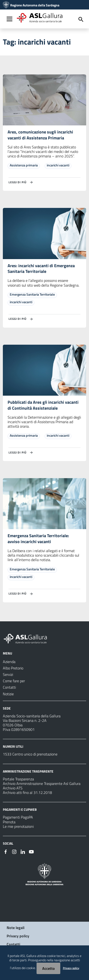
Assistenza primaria (24, 165)
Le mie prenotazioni (18, 826)
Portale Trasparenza (18, 779)
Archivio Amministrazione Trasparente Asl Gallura (42, 783)
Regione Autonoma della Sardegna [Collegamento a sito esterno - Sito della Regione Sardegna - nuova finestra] (35, 5)
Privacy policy (18, 936)
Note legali (16, 928)
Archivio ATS (13, 788)
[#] (6, 851)
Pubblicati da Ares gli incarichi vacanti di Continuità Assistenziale (43, 405)
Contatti (13, 944)
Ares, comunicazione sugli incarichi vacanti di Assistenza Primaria (40, 135)
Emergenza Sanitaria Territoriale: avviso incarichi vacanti (38, 539)
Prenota (9, 822)
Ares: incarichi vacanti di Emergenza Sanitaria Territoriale (41, 269)
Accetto (48, 968)
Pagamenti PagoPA (18, 817)
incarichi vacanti (58, 165)
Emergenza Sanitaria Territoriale (32, 294)
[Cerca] (81, 19)
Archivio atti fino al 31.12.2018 (27, 792)
